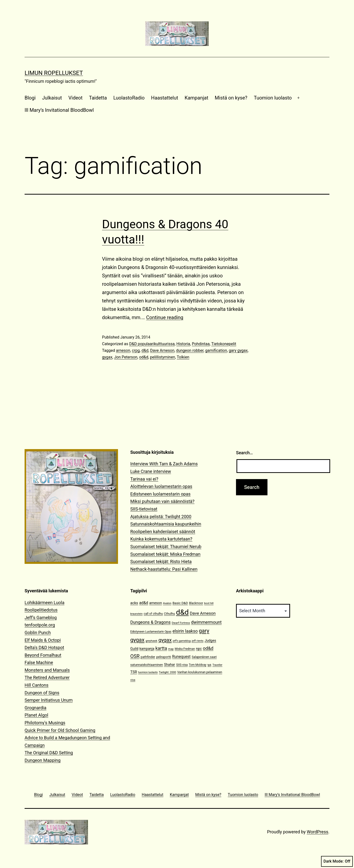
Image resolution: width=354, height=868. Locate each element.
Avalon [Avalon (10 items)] (167, 603)
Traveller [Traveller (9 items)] (217, 665)
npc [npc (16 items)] (199, 649)
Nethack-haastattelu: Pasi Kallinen (164, 569)
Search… (244, 453)
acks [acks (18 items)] (134, 603)
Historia (183, 344)
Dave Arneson (162, 350)
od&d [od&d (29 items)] (208, 648)
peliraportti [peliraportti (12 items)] (164, 657)
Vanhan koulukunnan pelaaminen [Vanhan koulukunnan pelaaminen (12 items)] (200, 672)
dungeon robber (190, 350)
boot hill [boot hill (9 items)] (209, 603)
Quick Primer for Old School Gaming (60, 730)
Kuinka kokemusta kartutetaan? (161, 539)
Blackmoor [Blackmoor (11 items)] (196, 603)
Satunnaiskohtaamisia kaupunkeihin (166, 524)
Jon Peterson (126, 357)
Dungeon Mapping (43, 760)
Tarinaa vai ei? (144, 479)
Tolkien (183, 357)
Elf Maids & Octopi (43, 640)
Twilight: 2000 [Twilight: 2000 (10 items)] (167, 672)
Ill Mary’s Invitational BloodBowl (59, 110)
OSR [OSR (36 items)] (135, 656)
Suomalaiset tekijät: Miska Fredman (165, 554)
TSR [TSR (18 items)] (134, 672)
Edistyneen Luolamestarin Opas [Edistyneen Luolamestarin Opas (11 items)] (151, 632)
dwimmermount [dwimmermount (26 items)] (206, 622)
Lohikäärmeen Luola (44, 603)
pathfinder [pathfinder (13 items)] (148, 657)
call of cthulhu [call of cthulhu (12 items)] (153, 614)
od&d (144, 357)
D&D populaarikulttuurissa (152, 344)
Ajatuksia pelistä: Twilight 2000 (161, 517)
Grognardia (36, 708)
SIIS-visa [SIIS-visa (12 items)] (182, 665)
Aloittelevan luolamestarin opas (161, 486)
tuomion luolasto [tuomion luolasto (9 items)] (148, 672)
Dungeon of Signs (42, 693)
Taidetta (98, 98)
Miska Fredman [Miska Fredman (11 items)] (185, 649)
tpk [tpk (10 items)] (209, 665)
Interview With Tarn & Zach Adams (164, 464)
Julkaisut (52, 98)
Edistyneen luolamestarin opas (160, 494)
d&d (145, 350)
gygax (107, 357)
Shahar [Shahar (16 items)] (170, 665)
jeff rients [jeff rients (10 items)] (198, 641)
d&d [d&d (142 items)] (182, 612)
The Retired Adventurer (47, 677)
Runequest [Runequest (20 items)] (181, 657)
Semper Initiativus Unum (49, 700)
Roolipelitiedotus (41, 610)
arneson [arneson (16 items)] (156, 603)
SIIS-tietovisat (144, 509)
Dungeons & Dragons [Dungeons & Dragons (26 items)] (150, 622)
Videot (75, 98)
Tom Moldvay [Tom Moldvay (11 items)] (198, 665)
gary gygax (238, 350)
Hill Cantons (37, 685)
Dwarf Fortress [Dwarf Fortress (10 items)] (181, 623)
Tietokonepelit (224, 344)
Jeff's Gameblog (41, 618)
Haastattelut (165, 98)
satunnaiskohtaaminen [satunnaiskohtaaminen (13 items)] (147, 665)
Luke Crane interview (151, 471)
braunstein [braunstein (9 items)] (136, 614)
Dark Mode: (337, 861)
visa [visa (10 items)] (133, 680)
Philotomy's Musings (45, 723)
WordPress (317, 832)
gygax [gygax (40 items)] (165, 640)
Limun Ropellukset (54, 73)
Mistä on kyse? (231, 98)
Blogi (30, 98)
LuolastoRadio (129, 98)
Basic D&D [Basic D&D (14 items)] (180, 603)
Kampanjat (196, 98)
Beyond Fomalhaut (43, 655)
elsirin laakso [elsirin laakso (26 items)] (185, 631)
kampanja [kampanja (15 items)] (147, 649)
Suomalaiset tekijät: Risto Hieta (161, 562)
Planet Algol (36, 715)
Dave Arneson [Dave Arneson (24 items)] (203, 613)
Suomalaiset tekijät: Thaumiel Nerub (166, 547)
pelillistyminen (162, 357)
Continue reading (165, 317)
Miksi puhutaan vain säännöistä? (162, 501)
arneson (123, 350)
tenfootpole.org (40, 625)
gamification (216, 350)
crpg (136, 350)
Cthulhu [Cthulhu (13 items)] (170, 614)
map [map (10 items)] (171, 649)
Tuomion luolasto (273, 98)
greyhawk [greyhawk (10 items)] (151, 641)
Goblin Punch (38, 633)
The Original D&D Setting (49, 753)
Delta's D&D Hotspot (44, 647)
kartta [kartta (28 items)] (161, 648)
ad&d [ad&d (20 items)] (144, 603)
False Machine (39, 662)
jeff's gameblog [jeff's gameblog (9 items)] (182, 641)
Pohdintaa (201, 344)
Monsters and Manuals (47, 670)
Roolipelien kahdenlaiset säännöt (163, 532)
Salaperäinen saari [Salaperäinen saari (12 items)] (204, 657)
